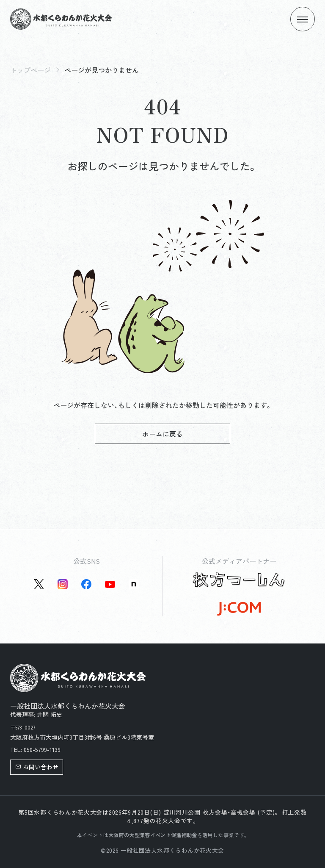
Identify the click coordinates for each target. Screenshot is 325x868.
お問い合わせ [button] (37, 767)
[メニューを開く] (303, 19)
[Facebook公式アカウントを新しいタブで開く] (86, 584)
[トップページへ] (61, 19)
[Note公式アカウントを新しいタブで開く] (134, 584)
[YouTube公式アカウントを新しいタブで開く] (110, 584)
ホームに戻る (162, 434)
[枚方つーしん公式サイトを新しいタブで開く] (239, 580)
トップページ (30, 70)
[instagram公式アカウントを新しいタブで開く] (63, 584)
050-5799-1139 (42, 749)
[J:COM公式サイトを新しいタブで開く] (239, 609)
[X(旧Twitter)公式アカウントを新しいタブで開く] (39, 584)
